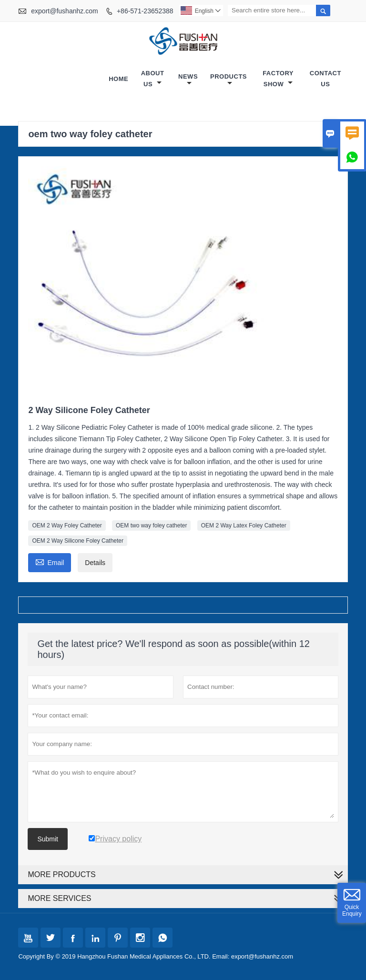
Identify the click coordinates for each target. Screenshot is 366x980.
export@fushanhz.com (64, 11)
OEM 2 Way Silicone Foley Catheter (78, 541)
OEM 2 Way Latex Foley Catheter (244, 525)
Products (229, 80)
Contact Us (325, 79)
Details (95, 563)
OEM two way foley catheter (151, 525)
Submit (48, 839)
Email (50, 561)
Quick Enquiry (352, 910)
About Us (153, 79)
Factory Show (278, 79)
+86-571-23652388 (145, 11)
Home (118, 79)
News (188, 80)
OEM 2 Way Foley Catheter (67, 525)
